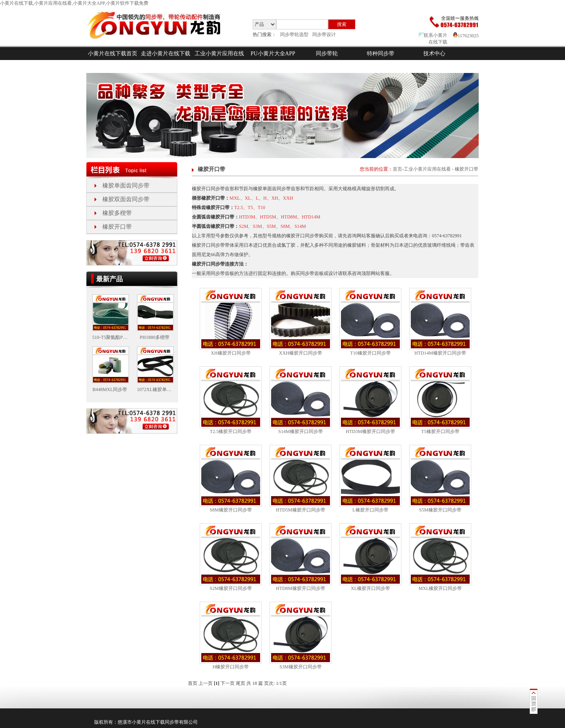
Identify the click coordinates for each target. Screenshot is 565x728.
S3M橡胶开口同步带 (300, 667)
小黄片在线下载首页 (113, 54)
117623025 (466, 36)
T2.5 (239, 207)
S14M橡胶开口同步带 (300, 431)
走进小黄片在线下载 (166, 54)
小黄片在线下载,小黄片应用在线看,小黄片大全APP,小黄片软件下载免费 (74, 3)
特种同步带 (381, 54)
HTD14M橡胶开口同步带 (440, 353)
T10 (262, 207)
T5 (250, 207)
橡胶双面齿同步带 (126, 199)
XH (275, 198)
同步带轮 (327, 54)
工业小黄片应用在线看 (219, 60)
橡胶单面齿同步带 (126, 186)
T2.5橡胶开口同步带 (231, 431)
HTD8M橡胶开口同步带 (300, 588)
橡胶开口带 (117, 227)
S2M (243, 226)
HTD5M (268, 217)
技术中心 (434, 54)
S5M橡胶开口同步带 (440, 510)
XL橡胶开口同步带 (370, 588)
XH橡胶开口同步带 (231, 353)
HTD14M (311, 217)
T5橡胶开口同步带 (440, 431)
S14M (300, 226)
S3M (257, 226)
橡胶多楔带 (117, 213)
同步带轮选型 (294, 35)
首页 (397, 169)
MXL (235, 198)
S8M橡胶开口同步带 (231, 510)
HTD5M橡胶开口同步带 (300, 510)
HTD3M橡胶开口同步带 (370, 431)
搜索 (342, 24)
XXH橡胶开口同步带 (301, 353)
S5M (271, 226)
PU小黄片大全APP (273, 54)
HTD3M (247, 217)
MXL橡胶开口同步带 (440, 588)
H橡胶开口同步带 (231, 667)
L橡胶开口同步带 (370, 510)
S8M (285, 226)
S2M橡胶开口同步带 (231, 588)
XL (248, 198)
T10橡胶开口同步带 (370, 353)
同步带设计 (324, 35)
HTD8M (289, 217)
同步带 (172, 722)
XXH (288, 198)
